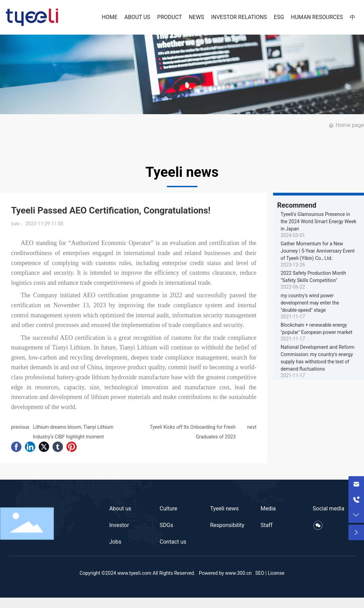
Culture (169, 509)
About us (120, 509)
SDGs (166, 525)
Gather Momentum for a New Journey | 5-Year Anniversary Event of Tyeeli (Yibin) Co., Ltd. (318, 251)
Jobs (115, 542)
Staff (267, 525)
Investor (119, 525)
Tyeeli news (225, 509)
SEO (260, 573)
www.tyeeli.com (134, 573)
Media (268, 509)
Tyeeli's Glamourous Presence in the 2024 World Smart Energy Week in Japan (319, 221)
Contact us (173, 542)
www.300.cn (238, 573)
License (276, 573)
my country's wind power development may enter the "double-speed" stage (310, 303)
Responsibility (227, 525)
